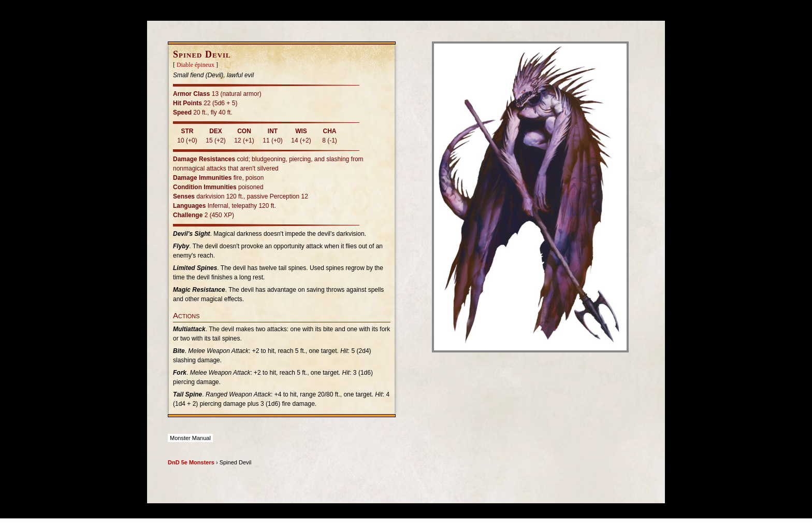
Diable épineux (195, 65)
